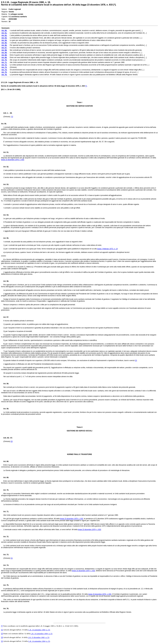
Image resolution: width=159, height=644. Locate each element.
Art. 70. (5, 490)
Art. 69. (5, 478)
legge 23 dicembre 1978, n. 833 (13, 160)
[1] (12, 117)
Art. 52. (5, 167)
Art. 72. (5, 537)
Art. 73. (5, 555)
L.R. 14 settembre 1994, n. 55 (39, 630)
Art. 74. (5, 565)
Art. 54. (5, 215)
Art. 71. (5, 512)
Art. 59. (5, 409)
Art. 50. (4, 124)
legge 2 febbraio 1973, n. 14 (107, 249)
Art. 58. (5, 384)
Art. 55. (5, 238)
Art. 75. (5, 585)
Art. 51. (5, 152)
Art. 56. (5, 281)
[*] (86, 86)
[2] (136, 360)
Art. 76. (5, 609)
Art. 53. (5, 184)
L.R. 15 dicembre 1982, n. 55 (39, 637)
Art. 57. (5, 317)
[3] (12, 441)
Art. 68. (5, 461)
